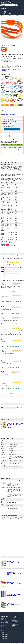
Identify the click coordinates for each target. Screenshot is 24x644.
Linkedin (5, 638)
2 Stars (2, 273)
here (5, 181)
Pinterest (5, 636)
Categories (3, 8)
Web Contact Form (15, 628)
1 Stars (2, 275)
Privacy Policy (5, 627)
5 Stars (2, 268)
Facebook (6, 635)
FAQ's (3, 620)
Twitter (5, 633)
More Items (12, 393)
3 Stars (2, 271)
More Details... (5, 71)
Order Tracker (5, 622)
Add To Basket (12, 129)
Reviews (10, 62)
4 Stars (2, 269)
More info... (16, 153)
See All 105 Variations (11, 114)
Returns (3, 625)
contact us (15, 519)
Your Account (6, 14)
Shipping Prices (5, 624)
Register (7, 621)
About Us (4, 618)
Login (3, 621)
